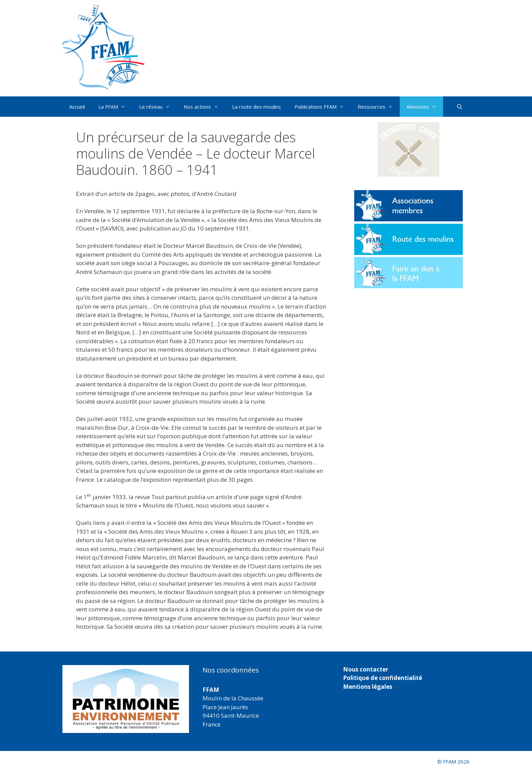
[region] (126, 699)
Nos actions (204, 107)
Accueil (77, 107)
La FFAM (115, 107)
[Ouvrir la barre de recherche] (460, 107)
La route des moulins (256, 107)
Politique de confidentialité (383, 678)
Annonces (425, 107)
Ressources (379, 107)
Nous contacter (366, 669)
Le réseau (158, 107)
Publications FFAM (323, 107)
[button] (408, 149)
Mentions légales (368, 687)
